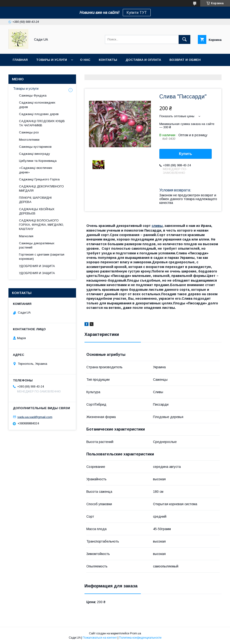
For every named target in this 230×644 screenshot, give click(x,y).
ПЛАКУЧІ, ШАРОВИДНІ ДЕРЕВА (35, 200)
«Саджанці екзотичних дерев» (36, 170)
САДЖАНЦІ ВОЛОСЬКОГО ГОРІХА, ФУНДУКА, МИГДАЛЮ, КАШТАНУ (41, 225)
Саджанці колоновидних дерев (37, 105)
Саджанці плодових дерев (39, 114)
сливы (157, 226)
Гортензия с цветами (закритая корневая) (42, 257)
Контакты (108, 60)
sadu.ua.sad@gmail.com (35, 417)
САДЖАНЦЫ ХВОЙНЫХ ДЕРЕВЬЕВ (37, 211)
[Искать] (184, 39)
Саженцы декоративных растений (37, 245)
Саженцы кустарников (35, 147)
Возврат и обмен (185, 60)
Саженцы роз (29, 132)
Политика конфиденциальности (140, 638)
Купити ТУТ (137, 13)
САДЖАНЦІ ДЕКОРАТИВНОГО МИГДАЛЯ (41, 188)
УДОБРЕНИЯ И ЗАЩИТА (37, 266)
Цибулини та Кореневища (38, 161)
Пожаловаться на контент (100, 638)
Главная (20, 60)
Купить (186, 154)
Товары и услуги (52, 60)
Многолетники (29, 140)
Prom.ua (136, 633)
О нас (85, 60)
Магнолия (26, 236)
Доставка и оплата (143, 60)
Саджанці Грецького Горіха (39, 179)
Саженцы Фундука (33, 95)
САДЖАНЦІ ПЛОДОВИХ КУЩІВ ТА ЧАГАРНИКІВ (42, 123)
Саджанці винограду (34, 154)
